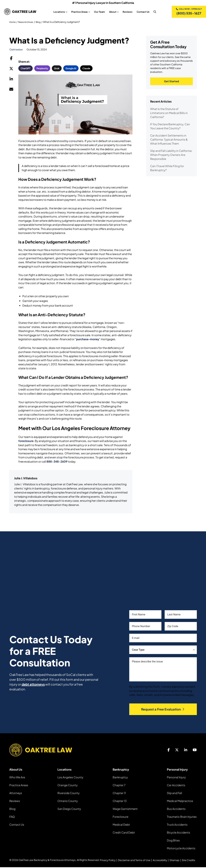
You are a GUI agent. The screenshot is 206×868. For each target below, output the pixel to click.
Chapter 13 (120, 802)
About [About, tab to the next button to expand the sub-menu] (112, 12)
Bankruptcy (120, 778)
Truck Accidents (177, 825)
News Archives (27, 23)
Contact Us (17, 825)
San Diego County (69, 810)
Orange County (68, 786)
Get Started (171, 82)
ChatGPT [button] (26, 69)
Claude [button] (86, 69)
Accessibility (160, 861)
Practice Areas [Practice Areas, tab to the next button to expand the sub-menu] (79, 12)
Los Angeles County (70, 778)
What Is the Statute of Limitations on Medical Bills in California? (169, 114)
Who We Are (17, 778)
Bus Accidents (176, 810)
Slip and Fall (174, 794)
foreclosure (26, 442)
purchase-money (88, 340)
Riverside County (68, 794)
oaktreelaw (16, 50)
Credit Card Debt (124, 833)
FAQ (12, 817)
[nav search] (154, 12)
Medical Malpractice (180, 802)
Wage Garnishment (125, 810)
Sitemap (174, 861)
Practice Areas (19, 786)
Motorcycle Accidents (181, 849)
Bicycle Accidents (178, 833)
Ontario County (68, 802)
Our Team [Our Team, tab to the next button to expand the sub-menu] (99, 12)
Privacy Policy (108, 861)
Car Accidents (176, 786)
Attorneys (16, 794)
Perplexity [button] (42, 69)
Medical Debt (121, 825)
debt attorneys (33, 685)
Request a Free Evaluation (163, 710)
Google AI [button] (71, 69)
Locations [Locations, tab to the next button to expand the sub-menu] (59, 12)
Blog (41, 23)
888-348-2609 (57, 462)
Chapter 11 (119, 794)
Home (13, 23)
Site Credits (188, 861)
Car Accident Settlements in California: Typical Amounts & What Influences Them (169, 141)
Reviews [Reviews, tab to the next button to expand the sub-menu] (127, 12)
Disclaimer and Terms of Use (134, 861)
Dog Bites (173, 841)
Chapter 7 (119, 786)
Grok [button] (57, 69)
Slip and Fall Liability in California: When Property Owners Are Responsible (171, 156)
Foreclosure (120, 817)
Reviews (15, 802)
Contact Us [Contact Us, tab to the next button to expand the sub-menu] (143, 12)
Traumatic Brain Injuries (182, 817)
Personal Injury (176, 778)
